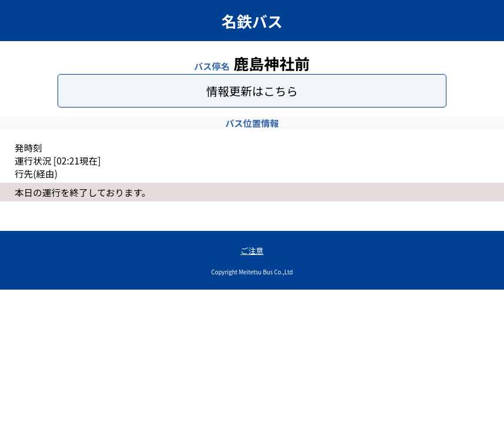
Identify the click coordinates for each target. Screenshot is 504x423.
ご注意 (252, 251)
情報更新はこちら (252, 91)
